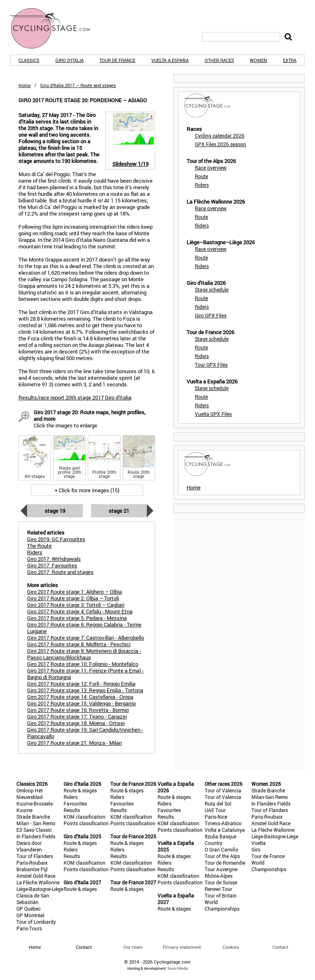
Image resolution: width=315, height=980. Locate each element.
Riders (202, 185)
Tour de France (117, 60)
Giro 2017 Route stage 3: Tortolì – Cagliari (76, 605)
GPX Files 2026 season (220, 144)
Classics (29, 60)
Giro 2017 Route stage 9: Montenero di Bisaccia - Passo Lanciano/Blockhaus (84, 654)
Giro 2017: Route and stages (60, 572)
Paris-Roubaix (32, 863)
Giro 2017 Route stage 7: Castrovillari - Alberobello (86, 638)
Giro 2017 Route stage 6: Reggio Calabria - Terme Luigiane (84, 628)
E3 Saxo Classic (34, 830)
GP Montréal (30, 915)
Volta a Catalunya (225, 830)
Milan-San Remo (270, 797)
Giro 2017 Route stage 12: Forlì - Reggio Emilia (81, 684)
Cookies (231, 947)
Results (72, 810)
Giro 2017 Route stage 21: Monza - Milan (74, 743)
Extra (290, 60)
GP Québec (29, 909)
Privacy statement (182, 947)
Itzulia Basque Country (220, 840)
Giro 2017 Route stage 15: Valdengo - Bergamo (81, 703)
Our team (133, 947)
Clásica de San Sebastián (33, 899)
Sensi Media (178, 968)
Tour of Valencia (223, 790)
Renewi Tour (218, 889)
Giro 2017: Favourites (52, 565)
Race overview (211, 168)
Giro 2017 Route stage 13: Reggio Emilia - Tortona (85, 690)
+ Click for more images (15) (87, 490)
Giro (256, 849)
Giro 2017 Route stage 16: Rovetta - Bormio (78, 710)
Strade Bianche (33, 817)
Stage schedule (212, 289)
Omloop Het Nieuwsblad (30, 794)
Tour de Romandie (225, 863)
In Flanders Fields (36, 836)
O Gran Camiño (221, 849)
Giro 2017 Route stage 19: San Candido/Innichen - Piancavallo (85, 733)
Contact (280, 947)
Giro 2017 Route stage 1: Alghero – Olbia (74, 592)
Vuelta (259, 843)
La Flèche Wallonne (38, 882)
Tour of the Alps (222, 856)
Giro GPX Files (211, 315)
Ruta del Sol (218, 803)
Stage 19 (55, 511)
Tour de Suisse (221, 882)
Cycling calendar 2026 (220, 135)
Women (258, 60)
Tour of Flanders (35, 856)
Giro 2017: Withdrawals (54, 559)
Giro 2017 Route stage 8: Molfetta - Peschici (79, 644)
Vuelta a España (170, 60)
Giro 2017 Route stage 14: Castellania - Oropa (80, 697)
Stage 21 (119, 511)
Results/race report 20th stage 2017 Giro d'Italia (75, 397)
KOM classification (84, 817)
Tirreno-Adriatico (223, 823)
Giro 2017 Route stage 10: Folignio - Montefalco (83, 664)
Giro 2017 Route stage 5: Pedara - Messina (77, 618)
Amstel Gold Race (36, 876)
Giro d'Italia (70, 60)
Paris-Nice (216, 817)
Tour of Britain (221, 895)
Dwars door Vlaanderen (29, 846)
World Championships (222, 905)
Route (201, 176)
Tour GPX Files (211, 365)
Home (25, 85)
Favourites (75, 803)
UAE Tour (215, 810)
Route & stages (80, 790)
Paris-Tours (29, 928)
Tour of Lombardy (36, 922)
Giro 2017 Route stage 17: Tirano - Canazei (77, 716)
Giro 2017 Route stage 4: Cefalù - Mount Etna (80, 611)
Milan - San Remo (36, 823)
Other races (219, 60)
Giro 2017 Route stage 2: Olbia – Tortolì (73, 598)
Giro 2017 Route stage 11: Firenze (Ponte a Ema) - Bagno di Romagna (86, 674)
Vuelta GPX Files (213, 414)
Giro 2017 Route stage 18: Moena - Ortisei (76, 723)
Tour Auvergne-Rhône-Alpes (221, 872)
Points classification (86, 823)
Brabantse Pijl (32, 869)
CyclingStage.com (55, 28)
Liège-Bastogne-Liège (40, 889)
